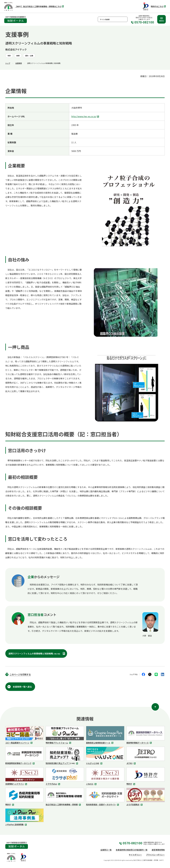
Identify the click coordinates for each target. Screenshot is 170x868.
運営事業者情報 (158, 850)
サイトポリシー (135, 855)
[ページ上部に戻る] (155, 707)
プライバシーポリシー (155, 855)
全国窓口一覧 (106, 850)
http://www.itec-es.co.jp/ (85, 117)
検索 (125, 19)
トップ (8, 63)
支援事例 (19, 63)
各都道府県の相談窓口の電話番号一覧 (132, 850)
